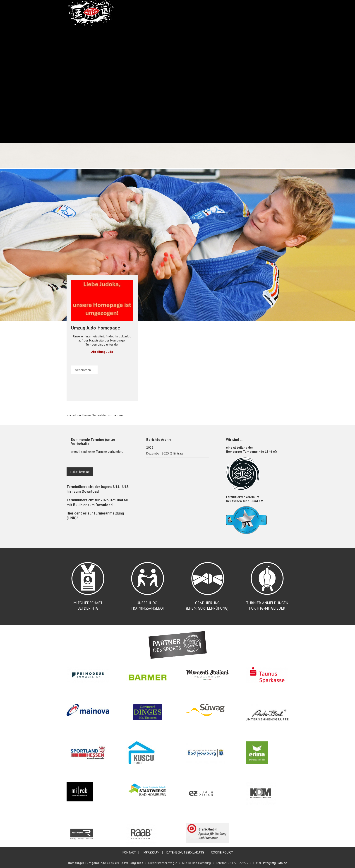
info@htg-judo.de (275, 863)
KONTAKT (129, 852)
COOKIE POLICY (222, 852)
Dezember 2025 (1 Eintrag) (165, 453)
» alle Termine (80, 472)
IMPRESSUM (151, 852)
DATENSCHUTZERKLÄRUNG (185, 852)
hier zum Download (83, 491)
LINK (72, 518)
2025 (150, 447)
